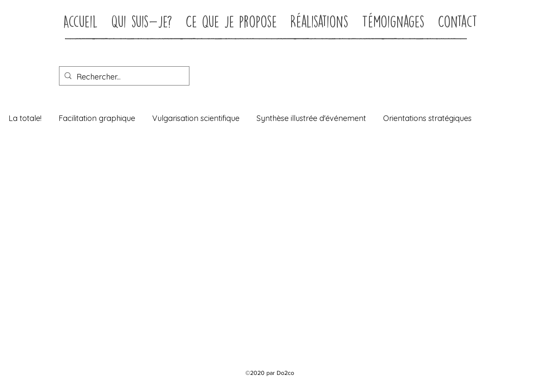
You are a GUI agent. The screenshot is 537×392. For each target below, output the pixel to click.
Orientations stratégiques (427, 118)
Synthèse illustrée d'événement (311, 118)
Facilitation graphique (97, 118)
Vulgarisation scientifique (196, 118)
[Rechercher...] (124, 77)
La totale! (25, 118)
